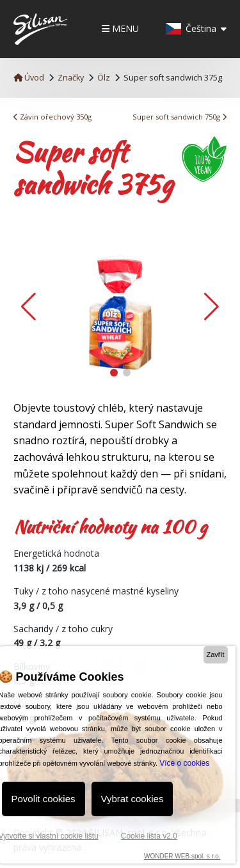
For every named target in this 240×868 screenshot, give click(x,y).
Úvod (29, 78)
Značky (71, 78)
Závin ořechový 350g (52, 117)
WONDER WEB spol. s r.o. (182, 856)
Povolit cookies (44, 799)
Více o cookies (184, 763)
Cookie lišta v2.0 (149, 836)
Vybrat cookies (132, 799)
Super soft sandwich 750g (180, 117)
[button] (212, 307)
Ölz (104, 78)
